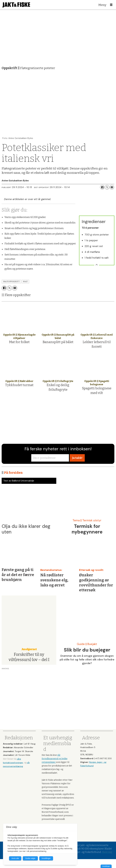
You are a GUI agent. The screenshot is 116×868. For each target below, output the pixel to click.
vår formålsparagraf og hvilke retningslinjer (55, 759)
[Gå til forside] (16, 5)
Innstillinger (106, 866)
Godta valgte (30, 858)
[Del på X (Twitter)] (107, 187)
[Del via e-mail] (112, 187)
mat (25, 281)
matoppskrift (11, 281)
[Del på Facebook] (102, 187)
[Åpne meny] (111, 5)
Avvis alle (15, 858)
